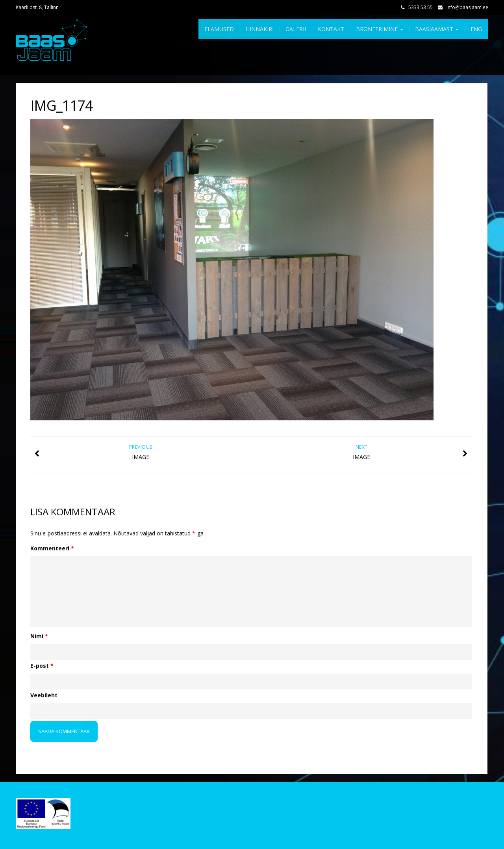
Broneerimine (380, 29)
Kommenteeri (52, 548)
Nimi (39, 636)
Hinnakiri (260, 29)
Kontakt (331, 29)
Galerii (296, 29)
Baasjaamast (437, 29)
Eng (476, 29)
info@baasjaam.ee (467, 7)
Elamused (219, 29)
